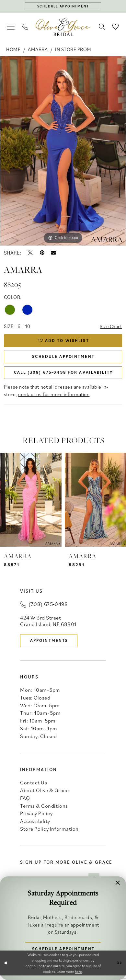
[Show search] (102, 27)
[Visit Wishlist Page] (116, 27)
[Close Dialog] (6, 968)
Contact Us (34, 787)
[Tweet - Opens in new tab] (30, 253)
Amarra (38, 50)
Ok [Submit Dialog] (119, 967)
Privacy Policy (36, 817)
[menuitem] (11, 27)
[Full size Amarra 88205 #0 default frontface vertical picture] (63, 152)
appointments (51, 644)
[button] (11, 27)
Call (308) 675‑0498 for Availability (64, 375)
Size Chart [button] (110, 327)
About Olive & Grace (44, 794)
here (78, 976)
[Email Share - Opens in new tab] (53, 253)
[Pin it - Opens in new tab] (42, 253)
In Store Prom (73, 50)
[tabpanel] (63, 152)
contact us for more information (54, 397)
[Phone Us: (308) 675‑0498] (25, 27)
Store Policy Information (49, 833)
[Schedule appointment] (63, 6)
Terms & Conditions (44, 810)
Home (13, 50)
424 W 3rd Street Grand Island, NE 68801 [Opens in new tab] (48, 624)
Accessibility (35, 825)
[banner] (63, 27)
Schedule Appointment (63, 359)
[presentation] (31, 503)
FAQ (25, 802)
